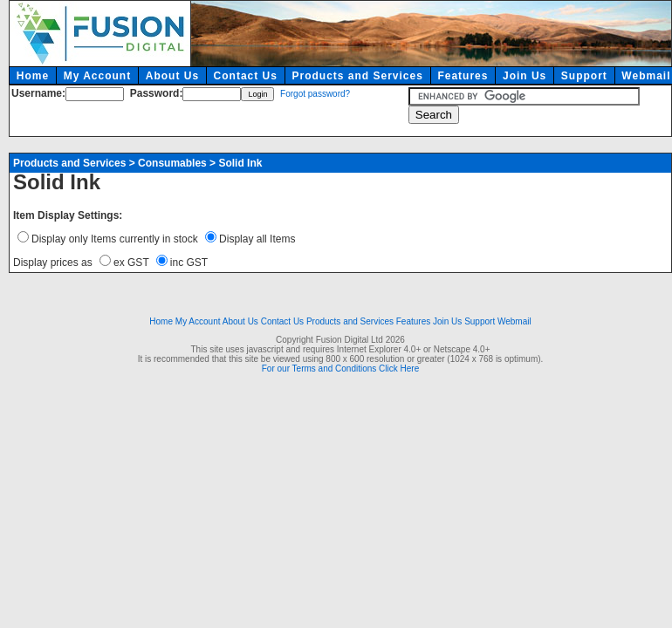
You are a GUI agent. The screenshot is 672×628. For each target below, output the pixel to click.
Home (33, 76)
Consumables (172, 163)
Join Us (525, 76)
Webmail (514, 321)
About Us (172, 76)
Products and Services (357, 76)
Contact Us (246, 76)
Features (463, 76)
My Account (98, 76)
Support (584, 76)
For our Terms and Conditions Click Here (340, 369)
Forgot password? (315, 94)
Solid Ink (240, 163)
